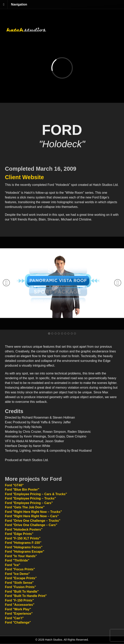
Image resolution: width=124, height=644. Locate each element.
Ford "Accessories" (20, 605)
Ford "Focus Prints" (20, 569)
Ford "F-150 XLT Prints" (23, 538)
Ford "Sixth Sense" (19, 583)
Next (118, 283)
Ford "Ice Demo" (17, 574)
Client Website (24, 177)
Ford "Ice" (13, 565)
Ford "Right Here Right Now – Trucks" (33, 512)
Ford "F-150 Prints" (19, 600)
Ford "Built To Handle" (22, 592)
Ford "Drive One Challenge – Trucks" (33, 521)
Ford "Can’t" (14, 618)
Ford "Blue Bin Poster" (22, 490)
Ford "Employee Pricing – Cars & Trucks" (36, 494)
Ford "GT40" (14, 485)
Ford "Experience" (19, 614)
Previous (6, 283)
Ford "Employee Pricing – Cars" (29, 503)
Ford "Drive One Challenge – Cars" (31, 525)
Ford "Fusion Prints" (20, 587)
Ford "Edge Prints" (19, 534)
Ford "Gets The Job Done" (25, 507)
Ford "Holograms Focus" (24, 547)
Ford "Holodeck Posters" (24, 530)
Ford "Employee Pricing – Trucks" (30, 498)
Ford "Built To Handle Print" (26, 596)
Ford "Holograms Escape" (25, 552)
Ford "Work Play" (18, 609)
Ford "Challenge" (18, 622)
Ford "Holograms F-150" (23, 543)
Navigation (19, 4)
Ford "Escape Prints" (21, 578)
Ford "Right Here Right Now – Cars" (32, 516)
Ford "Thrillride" (17, 560)
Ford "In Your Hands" (21, 556)
